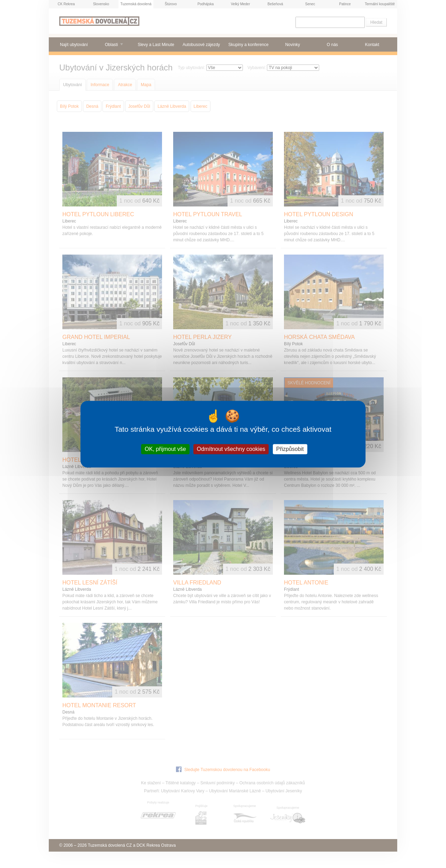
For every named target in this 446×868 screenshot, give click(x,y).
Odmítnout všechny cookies (231, 449)
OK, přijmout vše (165, 449)
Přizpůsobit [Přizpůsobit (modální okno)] (290, 449)
